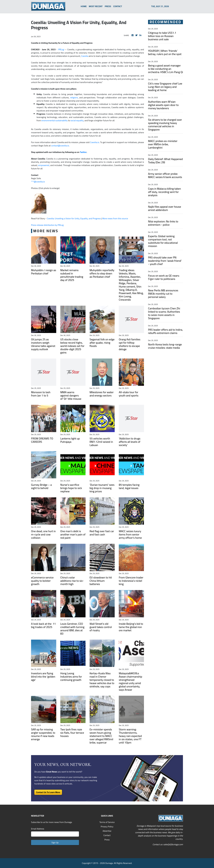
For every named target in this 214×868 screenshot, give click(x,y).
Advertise (107, 831)
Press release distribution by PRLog (47, 225)
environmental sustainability (55, 120)
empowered (44, 165)
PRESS (108, 6)
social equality (77, 120)
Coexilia (85, 56)
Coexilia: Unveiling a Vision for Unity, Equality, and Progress (74, 218)
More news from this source (115, 218)
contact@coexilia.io (60, 146)
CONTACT (118, 6)
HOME (84, 6)
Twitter (83, 152)
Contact (107, 835)
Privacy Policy (107, 826)
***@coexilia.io (38, 182)
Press (107, 840)
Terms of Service (107, 822)
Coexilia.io (95, 142)
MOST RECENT (96, 6)
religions (74, 97)
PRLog (61, 49)
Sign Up (55, 842)
